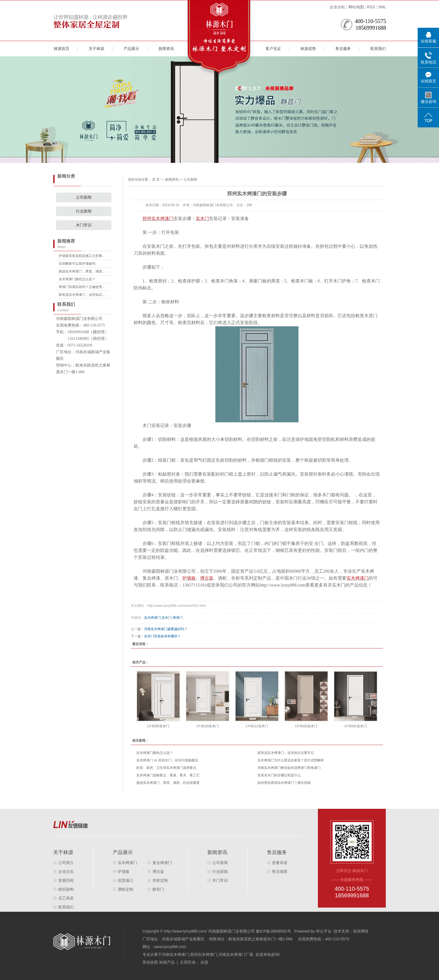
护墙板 (124, 872)
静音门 (158, 889)
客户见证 (273, 49)
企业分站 (337, 7)
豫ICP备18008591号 (274, 931)
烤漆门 (178, 618)
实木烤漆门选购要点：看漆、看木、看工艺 (168, 775)
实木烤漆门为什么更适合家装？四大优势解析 (291, 760)
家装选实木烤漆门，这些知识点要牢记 (286, 753)
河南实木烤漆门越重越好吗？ (166, 629)
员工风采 (66, 898)
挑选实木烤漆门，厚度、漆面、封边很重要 (168, 783)
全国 (204, 962)
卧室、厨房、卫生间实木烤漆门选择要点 (166, 768)
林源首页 (62, 49)
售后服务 (343, 49)
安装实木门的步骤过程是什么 (279, 775)
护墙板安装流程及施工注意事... (82, 256)
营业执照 (150, 962)
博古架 (158, 872)
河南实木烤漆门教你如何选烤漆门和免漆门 (289, 768)
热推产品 (167, 962)
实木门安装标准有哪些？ (162, 636)
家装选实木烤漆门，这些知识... (82, 295)
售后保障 (280, 872)
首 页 (156, 180)
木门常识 (84, 225)
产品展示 (131, 49)
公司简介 (66, 863)
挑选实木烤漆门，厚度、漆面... (82, 271)
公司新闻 (84, 197)
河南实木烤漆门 (175, 954)
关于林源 (96, 49)
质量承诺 (280, 863)
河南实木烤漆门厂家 (236, 954)
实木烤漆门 (152, 618)
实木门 (167, 618)
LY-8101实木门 (355, 726)
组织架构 (66, 889)
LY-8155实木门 (158, 726)
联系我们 (378, 49)
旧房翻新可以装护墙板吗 (77, 264)
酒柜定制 (126, 889)
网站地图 (356, 7)
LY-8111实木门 (257, 726)
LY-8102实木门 (306, 726)
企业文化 (66, 872)
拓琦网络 (361, 931)
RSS (371, 7)
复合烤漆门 (162, 863)
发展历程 (66, 880)
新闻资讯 (166, 49)
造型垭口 (126, 880)
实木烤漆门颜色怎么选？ (77, 279)
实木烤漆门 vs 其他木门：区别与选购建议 (167, 760)
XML (382, 7)
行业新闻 (84, 211)
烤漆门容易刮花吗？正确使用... (82, 287)
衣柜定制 (160, 880)
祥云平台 (324, 931)
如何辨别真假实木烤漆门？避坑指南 (284, 783)
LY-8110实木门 (207, 726)
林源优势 (308, 49)
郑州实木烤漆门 (204, 954)
